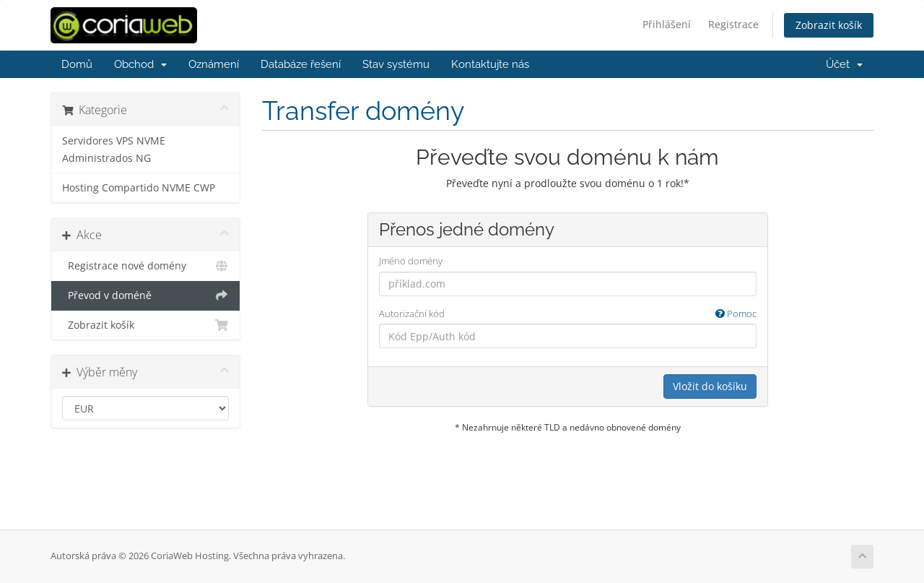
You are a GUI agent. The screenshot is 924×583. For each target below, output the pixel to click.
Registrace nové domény (145, 266)
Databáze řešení (301, 64)
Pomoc (736, 314)
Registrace (733, 24)
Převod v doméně (145, 295)
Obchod (140, 64)
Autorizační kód (568, 314)
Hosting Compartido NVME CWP (139, 188)
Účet (844, 64)
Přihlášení (667, 24)
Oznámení (214, 64)
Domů (77, 64)
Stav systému (396, 64)
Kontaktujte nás (490, 64)
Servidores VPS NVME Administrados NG (114, 150)
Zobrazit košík (829, 25)
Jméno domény (411, 261)
